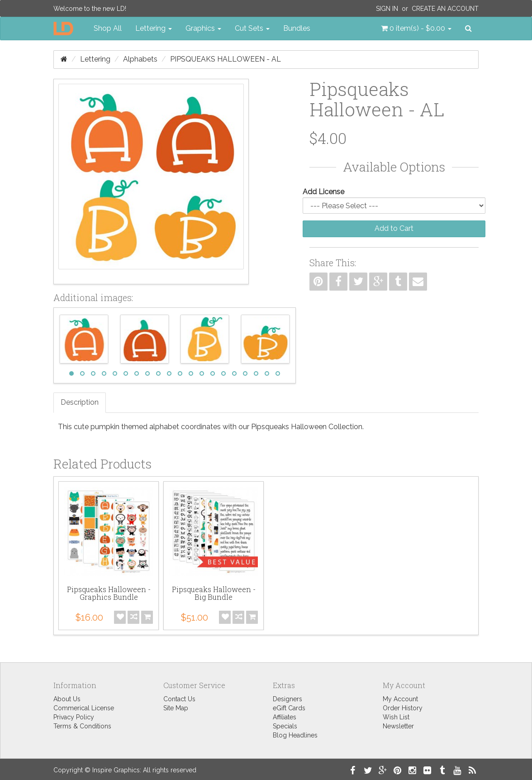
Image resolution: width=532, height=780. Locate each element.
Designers (287, 699)
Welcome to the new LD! (90, 9)
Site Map (176, 708)
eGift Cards (289, 708)
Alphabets (140, 59)
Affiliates (285, 717)
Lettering (95, 59)
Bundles (297, 28)
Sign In (387, 9)
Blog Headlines (295, 735)
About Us (67, 699)
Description (80, 402)
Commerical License (84, 708)
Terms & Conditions (82, 726)
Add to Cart (394, 228)
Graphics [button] (203, 28)
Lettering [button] (154, 28)
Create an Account (445, 9)
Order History (403, 708)
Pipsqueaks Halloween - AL (226, 59)
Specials (285, 726)
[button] (416, 29)
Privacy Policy (74, 717)
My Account (400, 699)
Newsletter (398, 726)
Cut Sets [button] (252, 28)
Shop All (108, 28)
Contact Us (179, 699)
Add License (323, 192)
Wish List (396, 717)
